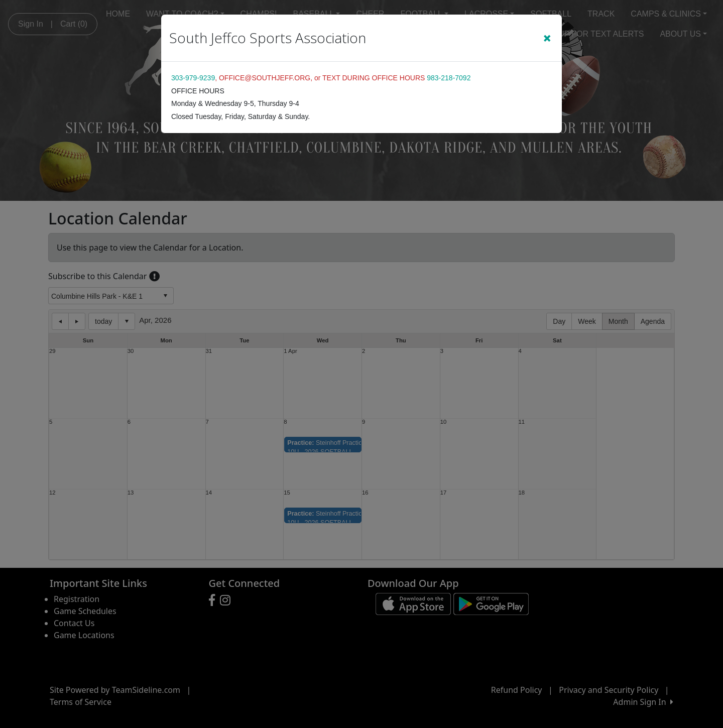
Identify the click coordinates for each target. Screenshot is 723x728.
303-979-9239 (193, 78)
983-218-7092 (449, 78)
